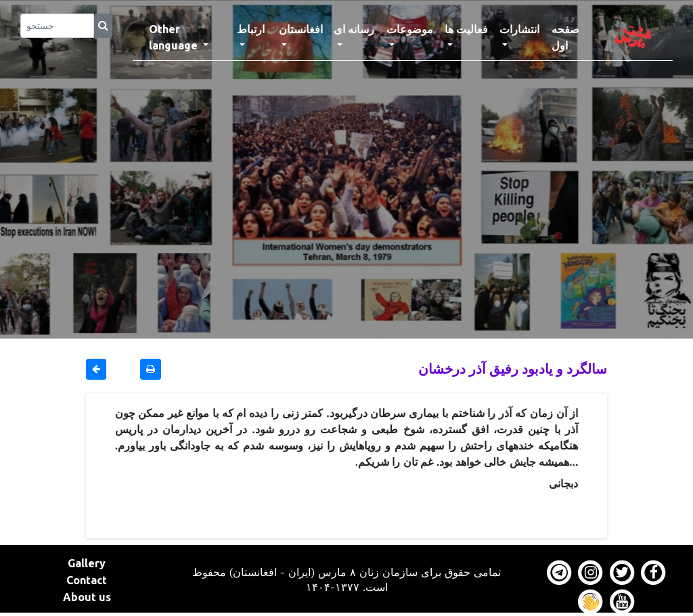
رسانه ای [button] (354, 29)
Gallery (87, 563)
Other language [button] (175, 37)
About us (87, 597)
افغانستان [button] (301, 29)
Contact (87, 580)
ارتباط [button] (251, 29)
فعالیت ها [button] (466, 29)
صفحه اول (573, 37)
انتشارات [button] (519, 29)
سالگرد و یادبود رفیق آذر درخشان (513, 369)
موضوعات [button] (410, 29)
